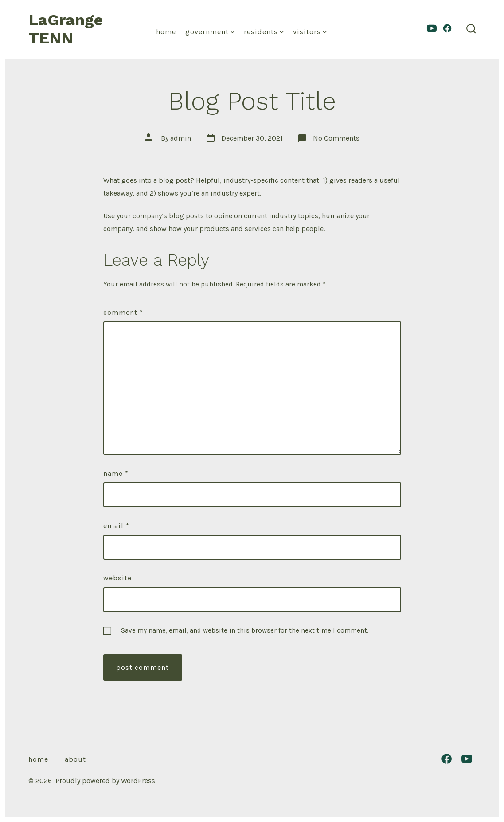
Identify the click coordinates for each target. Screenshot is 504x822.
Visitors (310, 32)
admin (181, 138)
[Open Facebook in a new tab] (447, 28)
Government (210, 32)
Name (116, 473)
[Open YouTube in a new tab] (432, 28)
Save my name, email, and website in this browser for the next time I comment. (245, 630)
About (75, 759)
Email (116, 526)
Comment (123, 312)
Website (117, 578)
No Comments (336, 138)
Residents (264, 32)
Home (166, 32)
